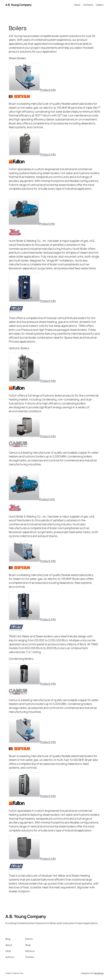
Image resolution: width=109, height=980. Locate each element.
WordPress (99, 973)
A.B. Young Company (18, 5)
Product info (48, 90)
